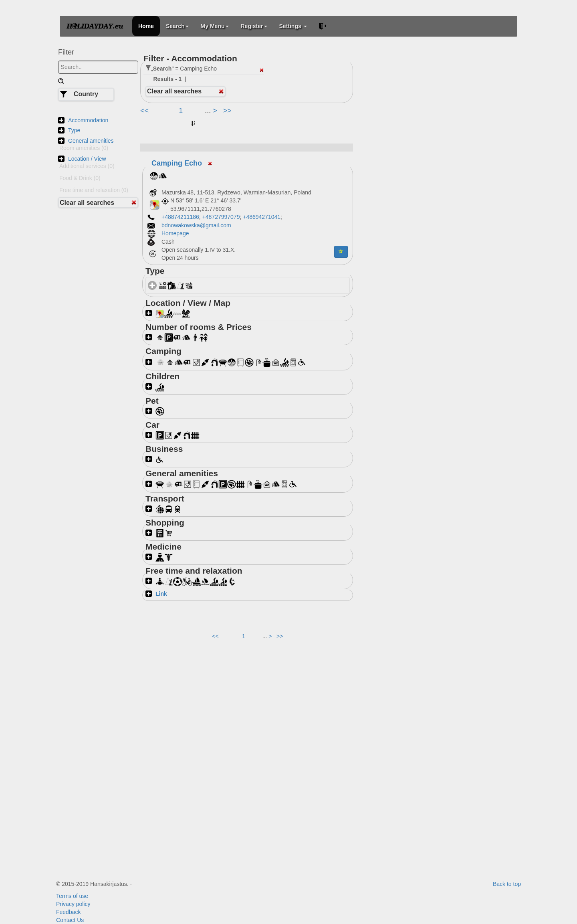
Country (86, 94)
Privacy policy (73, 904)
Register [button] (254, 26)
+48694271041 (262, 217)
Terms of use (72, 896)
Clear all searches (87, 203)
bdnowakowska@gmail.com (196, 225)
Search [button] (177, 26)
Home (146, 26)
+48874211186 (180, 217)
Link (161, 594)
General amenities (91, 141)
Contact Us (70, 920)
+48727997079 (221, 217)
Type (74, 130)
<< (145, 111)
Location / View (87, 159)
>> (227, 111)
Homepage (176, 233)
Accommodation (88, 120)
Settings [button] (293, 26)
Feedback (68, 912)
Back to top (507, 884)
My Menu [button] (215, 26)
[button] (341, 252)
